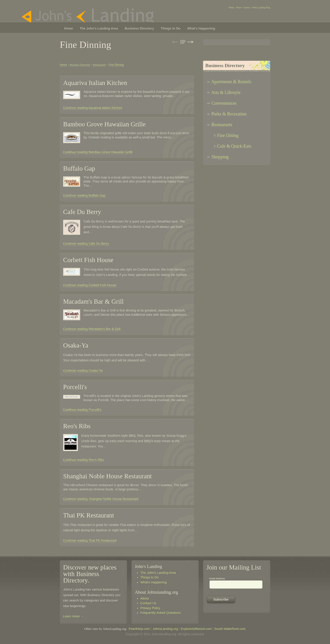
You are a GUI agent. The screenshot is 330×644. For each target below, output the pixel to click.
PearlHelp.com (139, 629)
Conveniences (224, 103)
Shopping (220, 157)
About (239, 7)
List (183, 42)
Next (190, 42)
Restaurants (222, 125)
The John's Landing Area (158, 573)
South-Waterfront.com (230, 629)
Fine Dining (228, 135)
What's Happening (153, 582)
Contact (247, 7)
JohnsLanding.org (165, 629)
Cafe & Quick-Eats (234, 146)
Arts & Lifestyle (226, 92)
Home (231, 7)
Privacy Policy (150, 608)
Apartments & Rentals (231, 82)
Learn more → (73, 616)
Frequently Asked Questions (161, 613)
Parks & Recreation (229, 114)
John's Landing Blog (261, 7)
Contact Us (148, 603)
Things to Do (150, 577)
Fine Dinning (116, 65)
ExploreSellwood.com (196, 629)
